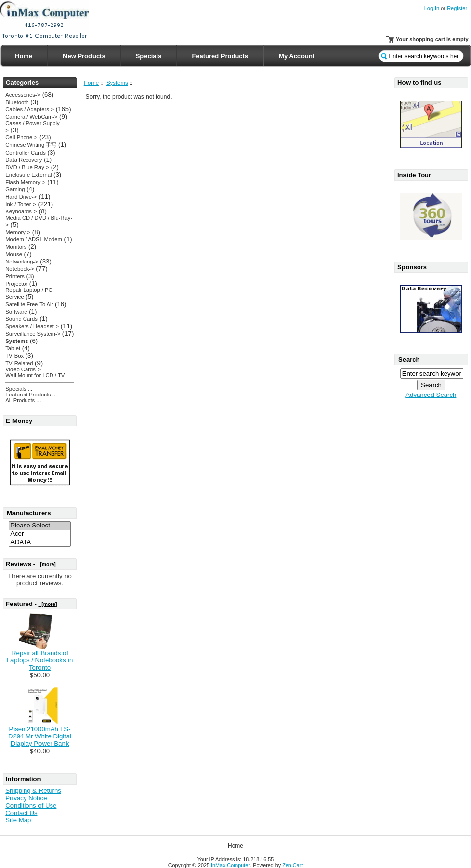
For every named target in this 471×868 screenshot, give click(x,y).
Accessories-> (23, 95)
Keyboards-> (21, 211)
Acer (40, 534)
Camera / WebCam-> (31, 117)
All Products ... (23, 400)
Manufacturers (29, 513)
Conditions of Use (31, 805)
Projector (16, 284)
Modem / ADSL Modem (34, 239)
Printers (15, 276)
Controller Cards (26, 153)
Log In (432, 8)
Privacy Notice (26, 798)
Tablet (13, 348)
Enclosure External (28, 175)
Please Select (40, 526)
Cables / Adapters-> (30, 109)
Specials (149, 56)
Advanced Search (431, 395)
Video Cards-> (23, 369)
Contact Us (21, 813)
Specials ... (19, 389)
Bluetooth (17, 102)
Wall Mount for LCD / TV (35, 375)
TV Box (14, 356)
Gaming (15, 189)
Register (457, 8)
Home (24, 56)
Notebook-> (20, 269)
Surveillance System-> (33, 334)
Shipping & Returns (33, 791)
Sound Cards (21, 319)
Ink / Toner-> (21, 204)
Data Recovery (24, 160)
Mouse (14, 254)
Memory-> (18, 232)
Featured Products (220, 56)
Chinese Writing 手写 (31, 145)
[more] (47, 565)
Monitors (16, 247)
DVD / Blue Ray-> (27, 167)
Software (16, 312)
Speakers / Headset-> (32, 326)
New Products (84, 56)
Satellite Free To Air (29, 304)
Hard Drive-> (21, 197)
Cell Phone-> (21, 137)
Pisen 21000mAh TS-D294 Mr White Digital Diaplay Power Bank (40, 736)
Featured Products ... (31, 395)
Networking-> (22, 262)
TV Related (19, 363)
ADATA (40, 542)
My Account (297, 56)
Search (409, 359)
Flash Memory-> (25, 182)
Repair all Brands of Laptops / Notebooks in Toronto (40, 660)
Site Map (18, 820)
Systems (117, 83)
